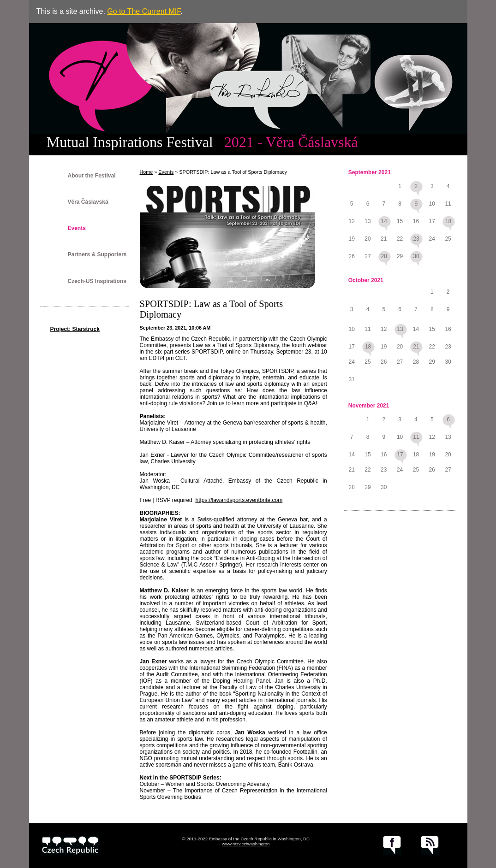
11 (416, 437)
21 (416, 347)
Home (146, 172)
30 (416, 256)
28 (384, 256)
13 (400, 329)
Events (77, 228)
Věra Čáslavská (88, 202)
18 (448, 221)
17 (400, 455)
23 (416, 239)
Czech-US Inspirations (97, 281)
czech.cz (70, 845)
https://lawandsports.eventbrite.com (239, 500)
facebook (392, 845)
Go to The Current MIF (144, 11)
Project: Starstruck (75, 329)
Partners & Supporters (97, 254)
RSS (430, 845)
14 (384, 221)
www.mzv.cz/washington (246, 844)
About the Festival (92, 176)
